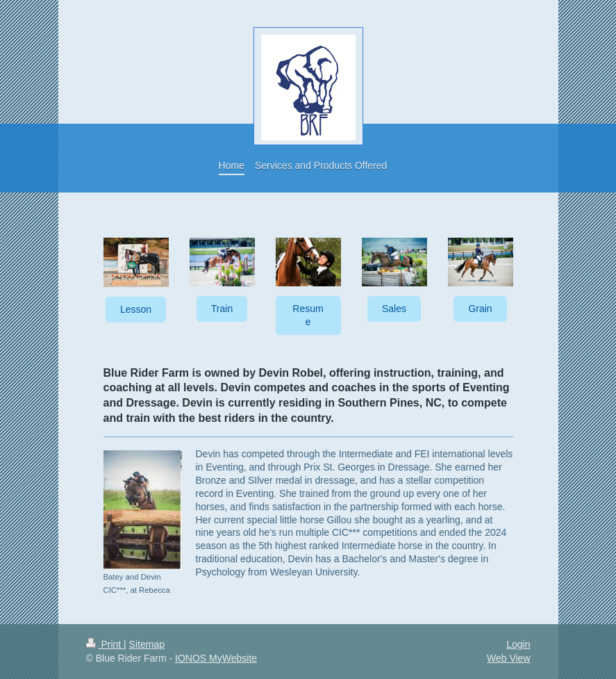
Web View (509, 658)
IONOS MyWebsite (216, 658)
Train (222, 309)
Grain (480, 309)
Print (105, 644)
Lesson (136, 309)
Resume (308, 315)
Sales (394, 309)
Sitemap (147, 644)
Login (518, 644)
